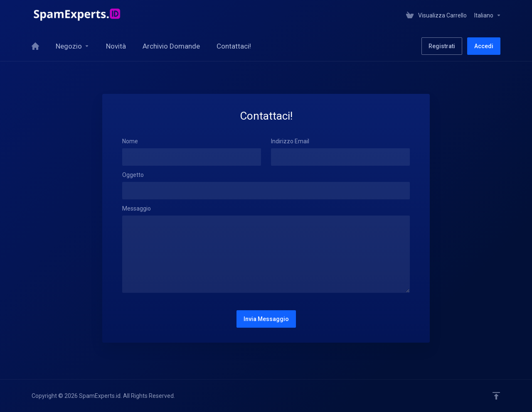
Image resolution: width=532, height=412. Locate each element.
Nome (130, 141)
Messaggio (137, 208)
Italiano (488, 15)
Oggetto (133, 175)
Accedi (484, 46)
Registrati (442, 46)
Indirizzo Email (290, 141)
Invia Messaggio (266, 319)
